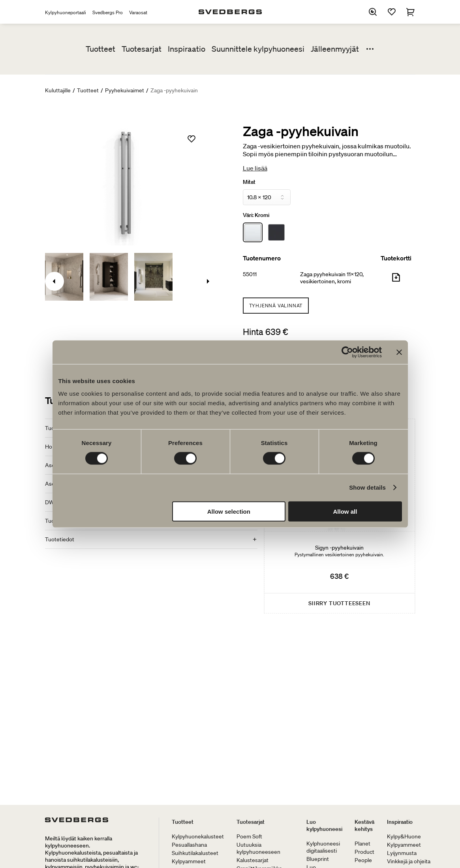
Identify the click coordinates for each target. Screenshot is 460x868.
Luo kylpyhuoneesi (324, 825)
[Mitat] (267, 197)
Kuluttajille (58, 90)
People (363, 860)
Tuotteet (100, 49)
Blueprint (318, 859)
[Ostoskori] (411, 12)
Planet (362, 844)
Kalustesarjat (253, 860)
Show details (367, 487)
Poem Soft (249, 836)
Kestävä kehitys (364, 825)
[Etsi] (373, 12)
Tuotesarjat (142, 49)
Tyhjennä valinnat (276, 306)
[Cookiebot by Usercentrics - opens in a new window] (347, 352)
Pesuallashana (189, 845)
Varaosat (138, 12)
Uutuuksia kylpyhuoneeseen (258, 848)
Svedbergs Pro (108, 12)
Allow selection (229, 511)
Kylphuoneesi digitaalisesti (323, 847)
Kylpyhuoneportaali (66, 12)
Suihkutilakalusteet (195, 853)
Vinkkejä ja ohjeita (409, 861)
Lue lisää (255, 168)
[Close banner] (399, 352)
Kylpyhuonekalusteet (198, 836)
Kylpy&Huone (404, 836)
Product (364, 852)
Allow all (345, 511)
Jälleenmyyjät (335, 49)
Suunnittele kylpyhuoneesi (258, 49)
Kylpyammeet (189, 861)
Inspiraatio (187, 49)
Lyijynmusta (402, 853)
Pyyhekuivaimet (125, 90)
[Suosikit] (392, 12)
